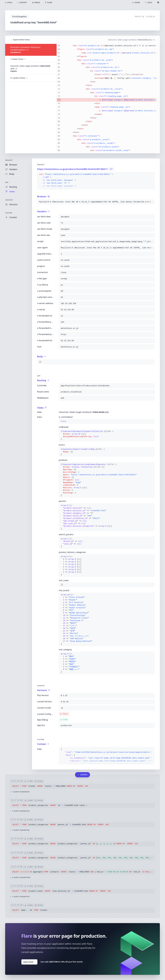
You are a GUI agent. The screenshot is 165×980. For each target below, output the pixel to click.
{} (87, 435)
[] (86, 517)
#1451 (101, 449)
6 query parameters (20, 877)
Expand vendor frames (21, 40)
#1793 (113, 464)
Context (9, 200)
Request (9, 160)
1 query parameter (20, 792)
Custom (9, 213)
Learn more (29, 962)
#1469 (109, 431)
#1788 (99, 467)
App (7, 182)
